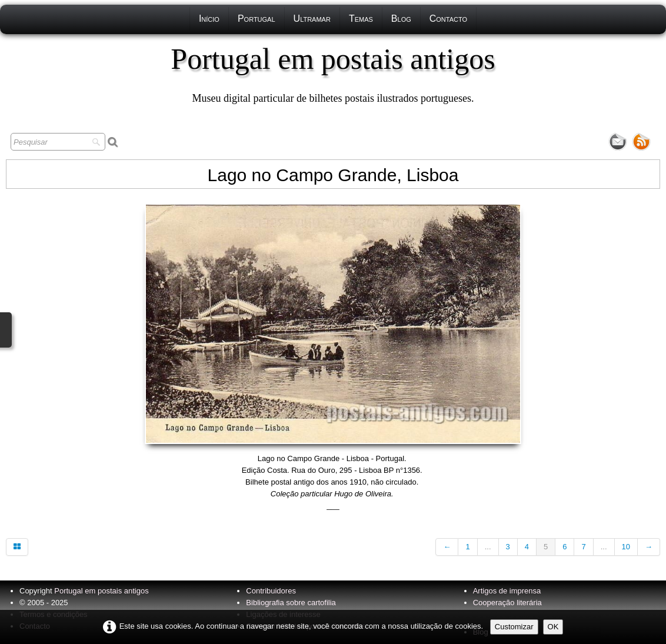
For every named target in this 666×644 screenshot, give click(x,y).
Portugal (257, 19)
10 (626, 547)
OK (553, 627)
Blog (401, 19)
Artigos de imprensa (507, 591)
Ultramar (312, 19)
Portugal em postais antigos (101, 591)
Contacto (448, 19)
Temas (361, 19)
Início (209, 19)
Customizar (514, 627)
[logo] (333, 74)
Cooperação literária (507, 603)
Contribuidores (271, 591)
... (488, 547)
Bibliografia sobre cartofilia (291, 603)
